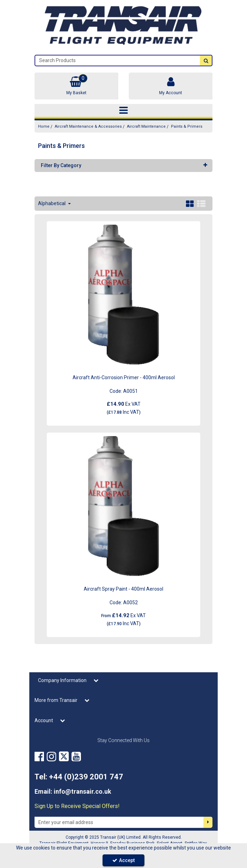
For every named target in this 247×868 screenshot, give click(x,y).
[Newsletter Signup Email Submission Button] (208, 822)
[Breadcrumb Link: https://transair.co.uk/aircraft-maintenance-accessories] (88, 126)
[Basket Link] (76, 86)
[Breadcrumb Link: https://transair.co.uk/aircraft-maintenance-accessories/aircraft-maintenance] (146, 126)
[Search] (118, 61)
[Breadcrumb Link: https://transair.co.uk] (44, 126)
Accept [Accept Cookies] (123, 860)
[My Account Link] (171, 86)
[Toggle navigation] (123, 111)
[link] (39, 757)
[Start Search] (206, 61)
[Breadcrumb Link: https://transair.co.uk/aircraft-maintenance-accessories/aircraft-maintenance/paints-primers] (187, 126)
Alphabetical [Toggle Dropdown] (52, 203)
